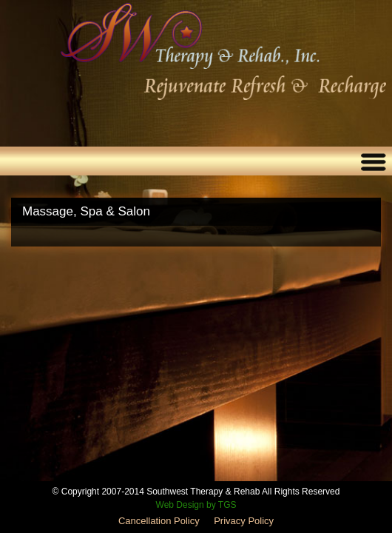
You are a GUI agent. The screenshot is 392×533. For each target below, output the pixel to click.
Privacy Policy (244, 521)
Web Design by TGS (196, 505)
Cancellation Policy (159, 521)
